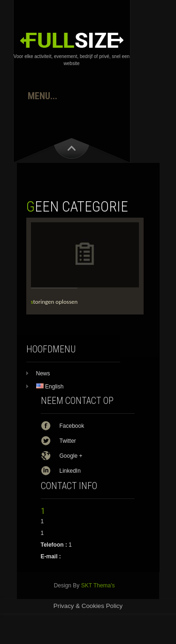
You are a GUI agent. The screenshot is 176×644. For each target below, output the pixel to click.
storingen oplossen (54, 302)
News (43, 373)
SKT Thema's (98, 585)
